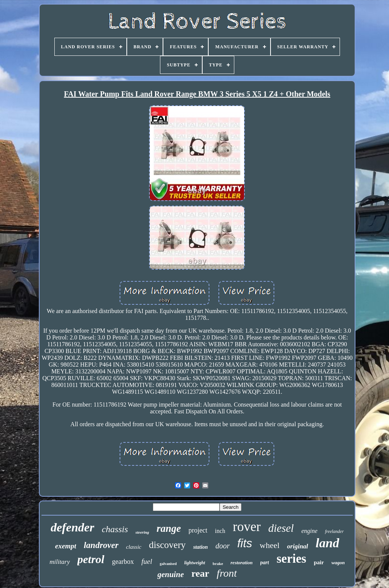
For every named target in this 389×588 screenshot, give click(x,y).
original (298, 546)
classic (134, 547)
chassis (115, 529)
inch (220, 531)
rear (200, 573)
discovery (167, 545)
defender (72, 527)
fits (245, 543)
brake (218, 563)
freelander (334, 531)
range (169, 528)
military (60, 562)
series (291, 559)
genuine (171, 574)
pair (319, 562)
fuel (147, 561)
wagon (338, 563)
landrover (101, 545)
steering (142, 532)
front (227, 573)
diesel (281, 528)
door (223, 546)
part (265, 563)
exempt (66, 546)
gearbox (123, 562)
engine (310, 531)
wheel (270, 545)
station (201, 547)
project (198, 530)
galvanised (168, 564)
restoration (242, 563)
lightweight (194, 563)
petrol (91, 559)
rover (247, 527)
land (327, 543)
